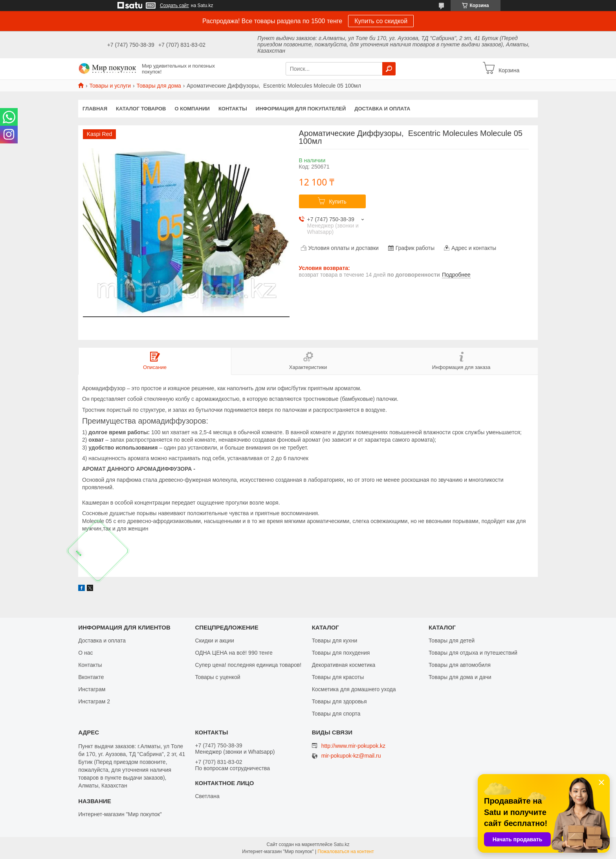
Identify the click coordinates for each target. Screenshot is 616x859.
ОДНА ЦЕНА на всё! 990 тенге (234, 653)
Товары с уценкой (217, 677)
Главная (95, 109)
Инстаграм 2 (94, 701)
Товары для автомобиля (460, 665)
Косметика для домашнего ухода (354, 689)
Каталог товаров (141, 109)
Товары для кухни (335, 641)
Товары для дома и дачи (460, 677)
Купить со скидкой (381, 21)
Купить (337, 202)
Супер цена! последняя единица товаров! (248, 665)
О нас (85, 653)
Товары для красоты (338, 677)
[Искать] (389, 69)
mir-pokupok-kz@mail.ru (351, 756)
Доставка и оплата (382, 109)
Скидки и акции (214, 641)
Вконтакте (91, 677)
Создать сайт (174, 6)
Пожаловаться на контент (346, 852)
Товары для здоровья (339, 701)
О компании (192, 109)
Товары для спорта (336, 714)
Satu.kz (341, 844)
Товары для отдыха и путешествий (473, 653)
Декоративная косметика (344, 665)
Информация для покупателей (301, 109)
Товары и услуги (110, 86)
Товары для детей (452, 641)
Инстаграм (92, 689)
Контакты (233, 109)
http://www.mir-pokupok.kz (353, 746)
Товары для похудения (341, 653)
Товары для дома (159, 86)
